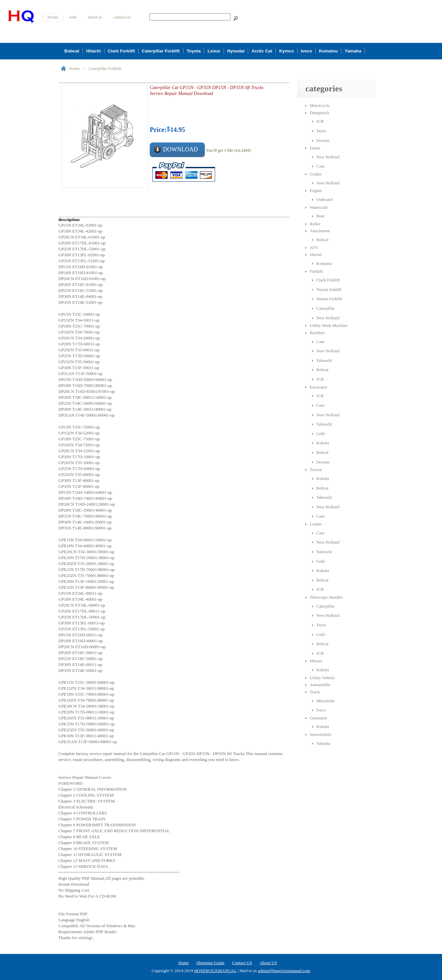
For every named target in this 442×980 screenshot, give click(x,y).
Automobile (320, 685)
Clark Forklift (121, 51)
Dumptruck (319, 113)
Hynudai (236, 51)
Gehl (320, 434)
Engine (316, 190)
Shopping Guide (210, 963)
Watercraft (319, 207)
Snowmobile (321, 734)
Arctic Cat (262, 51)
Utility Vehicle (322, 678)
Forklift (316, 271)
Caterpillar (326, 308)
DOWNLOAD (180, 149)
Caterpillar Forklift (161, 51)
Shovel (316, 254)
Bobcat (72, 51)
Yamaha (353, 51)
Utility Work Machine (329, 325)
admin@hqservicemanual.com (284, 971)
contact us (122, 17)
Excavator (318, 387)
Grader (316, 174)
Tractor (316, 470)
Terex (321, 131)
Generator (318, 718)
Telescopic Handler (326, 597)
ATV (314, 248)
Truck (315, 692)
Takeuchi (324, 360)
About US (268, 963)
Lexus (214, 51)
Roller (315, 224)
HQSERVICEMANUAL (215, 971)
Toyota (194, 51)
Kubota (323, 443)
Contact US (242, 963)
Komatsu (328, 51)
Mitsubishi (326, 701)
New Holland (328, 157)
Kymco (286, 51)
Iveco (306, 51)
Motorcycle (320, 105)
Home (53, 17)
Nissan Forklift (329, 299)
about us (95, 17)
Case (320, 166)
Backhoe (317, 333)
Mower (316, 661)
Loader (316, 524)
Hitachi (93, 51)
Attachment (320, 231)
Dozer (315, 148)
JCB (320, 121)
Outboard (324, 199)
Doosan (323, 140)
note (73, 17)
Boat (320, 216)
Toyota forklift (329, 289)
